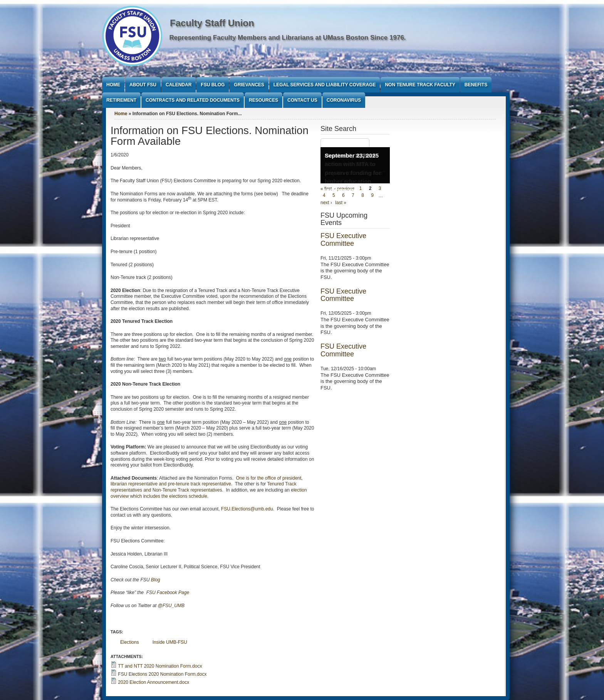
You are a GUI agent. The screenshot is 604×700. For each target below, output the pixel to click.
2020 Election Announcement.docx (154, 682)
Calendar (179, 85)
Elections (130, 642)
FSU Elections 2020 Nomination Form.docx (162, 674)
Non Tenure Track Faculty (420, 85)
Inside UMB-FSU (170, 642)
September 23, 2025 (352, 155)
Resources (263, 100)
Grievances (249, 85)
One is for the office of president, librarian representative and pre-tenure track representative (207, 481)
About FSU (143, 85)
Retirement (121, 100)
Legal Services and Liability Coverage (325, 85)
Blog (156, 580)
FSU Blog (213, 85)
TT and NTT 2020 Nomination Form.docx (160, 666)
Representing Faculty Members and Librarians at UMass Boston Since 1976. (288, 38)
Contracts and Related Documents (193, 100)
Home (113, 85)
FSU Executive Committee (343, 240)
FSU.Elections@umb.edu (247, 509)
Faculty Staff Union (212, 23)
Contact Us (302, 100)
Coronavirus (344, 100)
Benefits (476, 85)
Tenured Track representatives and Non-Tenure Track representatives (204, 487)
